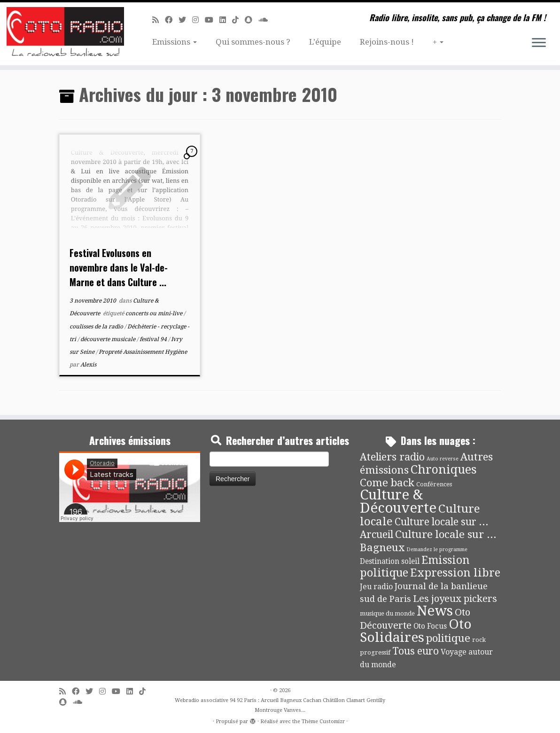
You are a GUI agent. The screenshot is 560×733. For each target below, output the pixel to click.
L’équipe (325, 42)
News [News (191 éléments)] (435, 611)
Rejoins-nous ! (387, 42)
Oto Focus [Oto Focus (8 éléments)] (430, 626)
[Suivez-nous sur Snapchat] (252, 20)
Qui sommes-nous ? (253, 42)
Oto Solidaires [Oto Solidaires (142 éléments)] (416, 631)
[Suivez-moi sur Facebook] (172, 20)
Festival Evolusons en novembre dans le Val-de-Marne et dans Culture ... (119, 267)
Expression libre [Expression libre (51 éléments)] (455, 573)
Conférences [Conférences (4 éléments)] (434, 484)
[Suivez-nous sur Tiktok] (238, 20)
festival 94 (154, 339)
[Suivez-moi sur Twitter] (185, 20)
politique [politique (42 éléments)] (448, 638)
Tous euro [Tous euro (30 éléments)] (416, 651)
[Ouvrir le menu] (539, 43)
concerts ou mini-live (155, 313)
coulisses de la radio (97, 327)
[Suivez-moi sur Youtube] (212, 20)
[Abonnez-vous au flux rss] (159, 20)
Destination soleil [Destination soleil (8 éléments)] (390, 561)
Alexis (88, 365)
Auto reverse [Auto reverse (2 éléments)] (443, 459)
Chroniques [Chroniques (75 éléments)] (444, 470)
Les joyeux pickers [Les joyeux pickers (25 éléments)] (455, 599)
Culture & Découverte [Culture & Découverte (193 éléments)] (398, 501)
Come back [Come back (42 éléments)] (387, 483)
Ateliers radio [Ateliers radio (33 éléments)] (392, 457)
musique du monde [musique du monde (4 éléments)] (387, 613)
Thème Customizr (323, 721)
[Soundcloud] (266, 20)
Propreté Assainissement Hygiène (143, 352)
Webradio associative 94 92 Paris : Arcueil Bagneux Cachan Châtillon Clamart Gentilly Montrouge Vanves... (280, 705)
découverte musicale (109, 339)
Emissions (175, 42)
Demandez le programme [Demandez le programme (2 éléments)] (437, 550)
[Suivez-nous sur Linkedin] (226, 20)
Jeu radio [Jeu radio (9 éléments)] (376, 587)
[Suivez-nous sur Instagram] (198, 20)
